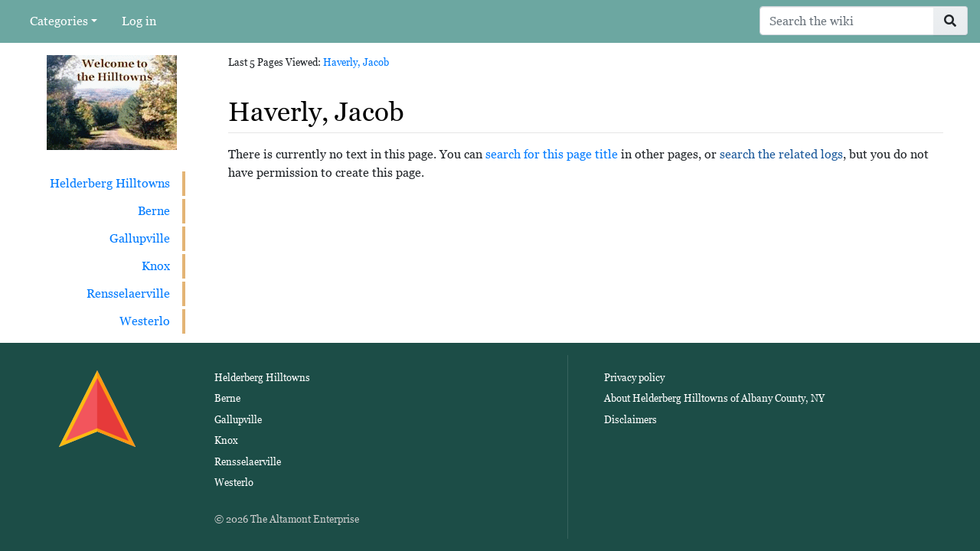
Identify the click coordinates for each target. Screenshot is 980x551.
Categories (59, 21)
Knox (156, 266)
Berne (154, 211)
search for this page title (552, 154)
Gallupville (140, 238)
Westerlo (145, 321)
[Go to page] (951, 21)
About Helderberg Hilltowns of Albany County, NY (714, 398)
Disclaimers (630, 420)
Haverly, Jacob (356, 62)
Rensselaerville (128, 293)
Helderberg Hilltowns (110, 183)
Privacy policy (634, 378)
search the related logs (781, 154)
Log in (139, 21)
